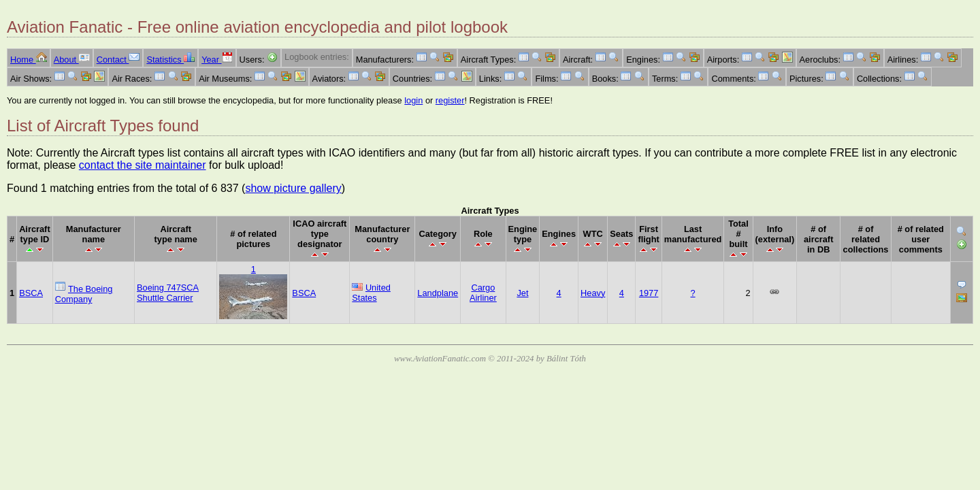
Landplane (438, 293)
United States (371, 293)
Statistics (170, 60)
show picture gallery (293, 188)
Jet (522, 293)
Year (217, 60)
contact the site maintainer (143, 165)
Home (29, 60)
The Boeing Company (84, 294)
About (72, 60)
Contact (118, 60)
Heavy (593, 293)
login (413, 100)
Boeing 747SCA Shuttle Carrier (168, 293)
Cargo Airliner (483, 293)
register (450, 100)
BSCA (31, 293)
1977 (649, 293)
